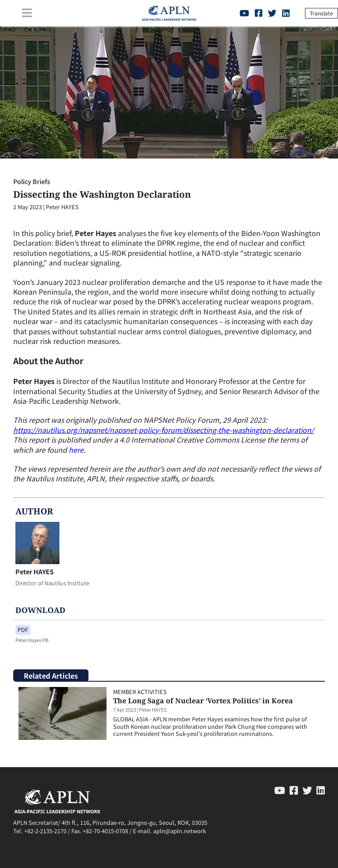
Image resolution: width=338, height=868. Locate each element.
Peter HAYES (35, 571)
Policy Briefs (32, 181)
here (76, 450)
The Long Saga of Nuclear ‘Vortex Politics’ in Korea (203, 701)
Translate (321, 13)
